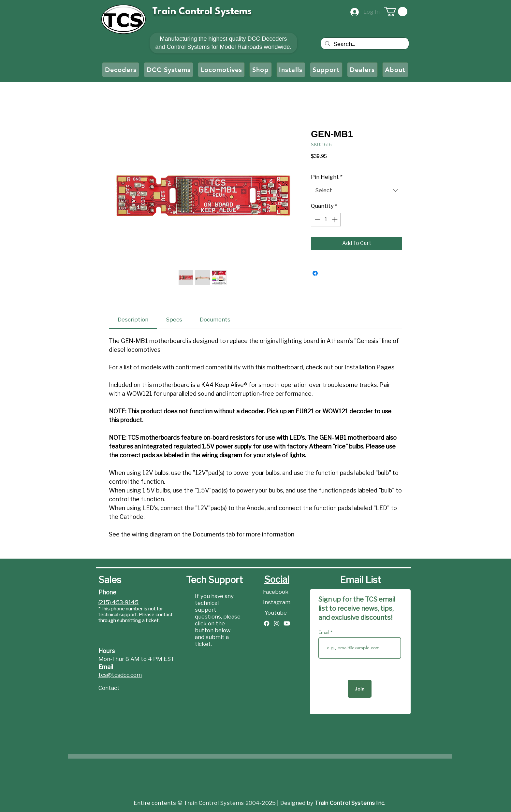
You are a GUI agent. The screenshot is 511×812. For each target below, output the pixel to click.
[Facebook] (277, 592)
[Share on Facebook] (315, 273)
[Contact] (121, 688)
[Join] (360, 689)
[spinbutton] (326, 220)
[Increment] (335, 220)
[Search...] (364, 44)
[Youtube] (277, 613)
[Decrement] (317, 220)
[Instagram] (277, 603)
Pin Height (327, 177)
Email (324, 632)
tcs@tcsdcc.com (120, 675)
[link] (133, 320)
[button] (396, 12)
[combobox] (357, 191)
